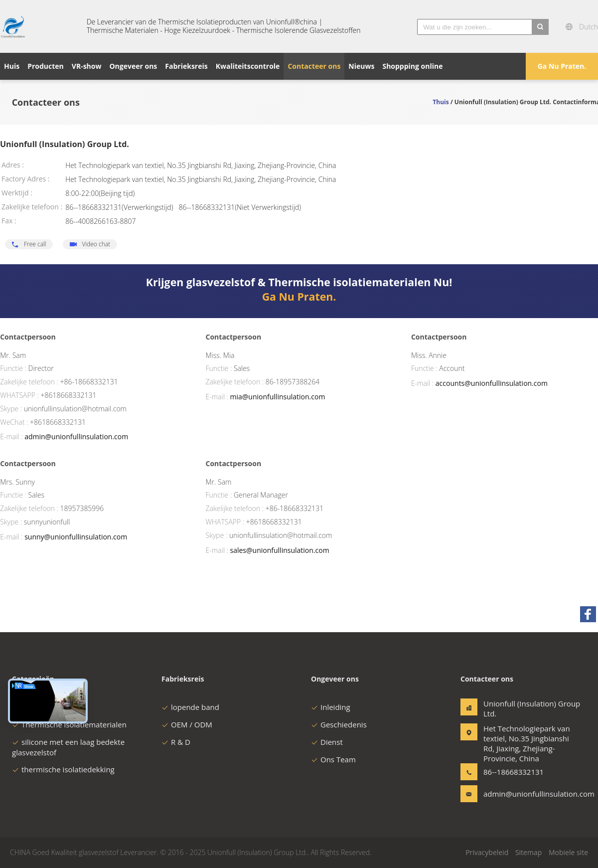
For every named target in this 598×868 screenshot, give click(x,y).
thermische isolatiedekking (63, 769)
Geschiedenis (339, 724)
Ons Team (333, 759)
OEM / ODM (187, 724)
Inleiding (331, 707)
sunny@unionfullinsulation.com (76, 537)
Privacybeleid (487, 852)
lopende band (190, 707)
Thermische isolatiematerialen (69, 724)
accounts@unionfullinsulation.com (492, 383)
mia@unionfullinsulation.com (277, 397)
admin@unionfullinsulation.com (76, 436)
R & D (176, 742)
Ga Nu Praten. (562, 66)
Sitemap (528, 852)
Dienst (327, 742)
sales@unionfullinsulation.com (279, 550)
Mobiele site (568, 852)
